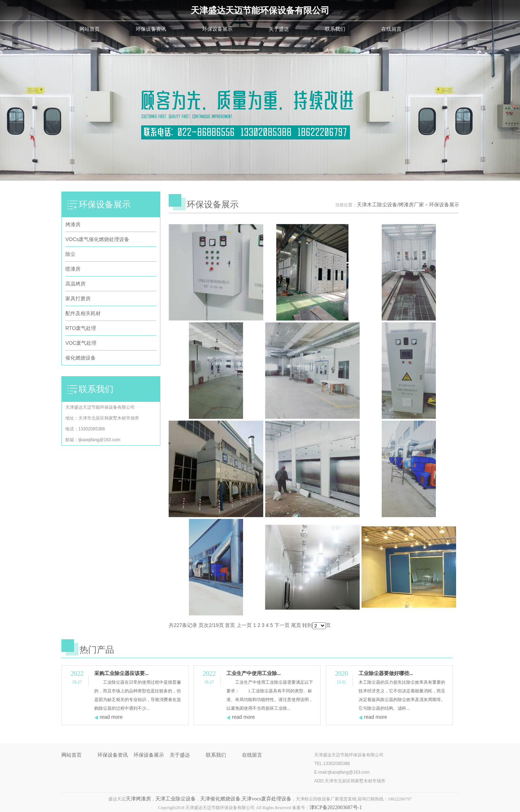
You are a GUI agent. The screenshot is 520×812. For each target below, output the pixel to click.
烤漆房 (73, 224)
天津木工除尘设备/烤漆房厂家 (390, 205)
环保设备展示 (217, 29)
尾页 (296, 625)
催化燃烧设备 (81, 358)
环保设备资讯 (151, 29)
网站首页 (90, 29)
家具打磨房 (78, 298)
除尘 (70, 254)
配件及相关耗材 (83, 313)
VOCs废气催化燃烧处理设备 (97, 239)
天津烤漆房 (138, 799)
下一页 (282, 625)
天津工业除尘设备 (175, 799)
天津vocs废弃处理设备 (266, 799)
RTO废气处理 (81, 328)
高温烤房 (75, 284)
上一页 (244, 625)
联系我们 (335, 29)
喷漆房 (73, 269)
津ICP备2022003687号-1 (336, 807)
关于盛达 (279, 29)
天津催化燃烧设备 (220, 799)
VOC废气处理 (81, 343)
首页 (230, 625)
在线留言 (391, 29)
